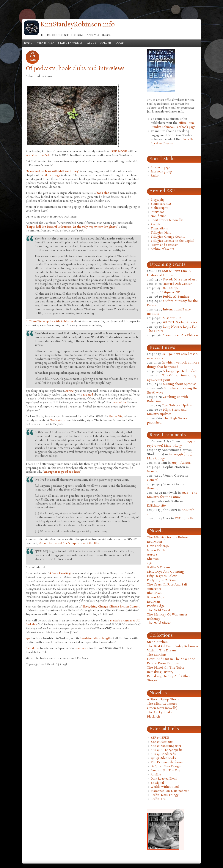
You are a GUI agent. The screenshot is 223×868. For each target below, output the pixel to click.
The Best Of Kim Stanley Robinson (172, 646)
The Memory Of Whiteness (167, 615)
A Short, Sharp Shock (163, 700)
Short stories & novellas (167, 220)
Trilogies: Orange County (168, 237)
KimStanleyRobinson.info (78, 25)
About (92, 43)
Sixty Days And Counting (165, 572)
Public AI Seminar (176, 297)
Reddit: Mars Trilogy (165, 795)
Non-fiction (159, 216)
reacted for (120, 403)
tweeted (88, 395)
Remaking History (160, 672)
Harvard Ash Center (177, 284)
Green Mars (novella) (162, 708)
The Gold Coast (158, 610)
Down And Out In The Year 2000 (171, 659)
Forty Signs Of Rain (161, 580)
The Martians (157, 655)
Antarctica (154, 589)
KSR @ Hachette (162, 742)
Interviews (158, 212)
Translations (159, 229)
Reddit (155, 176)
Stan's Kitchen (157, 642)
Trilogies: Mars (161, 233)
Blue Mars (154, 593)
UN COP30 (169, 288)
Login (120, 43)
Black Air (154, 717)
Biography (158, 200)
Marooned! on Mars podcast (170, 791)
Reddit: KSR (159, 799)
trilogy (52, 175)
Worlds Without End (165, 787)
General (153, 471)
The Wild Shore (159, 623)
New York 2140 (158, 546)
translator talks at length (95, 638)
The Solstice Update (177, 406)
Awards (156, 225)
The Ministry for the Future (167, 538)
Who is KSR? (45, 43)
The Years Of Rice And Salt (167, 585)
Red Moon (154, 542)
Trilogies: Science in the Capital (172, 241)
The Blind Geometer (162, 704)
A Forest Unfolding (60, 573)
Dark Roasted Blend (164, 779)
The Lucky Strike (160, 712)
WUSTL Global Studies (180, 322)
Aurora (152, 555)
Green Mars (156, 598)
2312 (150, 563)
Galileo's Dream (158, 568)
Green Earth (156, 550)
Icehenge (154, 619)
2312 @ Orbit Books (163, 758)
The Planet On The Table (166, 668)
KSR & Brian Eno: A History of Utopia (169, 273)
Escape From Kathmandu (165, 663)
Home (28, 43)
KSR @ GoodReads (163, 754)
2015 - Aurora (181, 463)
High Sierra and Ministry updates (167, 412)
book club (103, 193)
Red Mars (154, 602)
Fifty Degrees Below (162, 576)
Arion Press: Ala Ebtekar (180, 335)
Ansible (156, 775)
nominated (82, 648)
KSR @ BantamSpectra (166, 746)
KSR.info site (156, 506)
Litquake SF (171, 292)
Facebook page (160, 168)
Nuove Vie (116, 417)
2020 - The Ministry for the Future (172, 495)
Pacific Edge (156, 606)
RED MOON (119, 152)
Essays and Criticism (165, 245)
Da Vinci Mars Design (166, 767)
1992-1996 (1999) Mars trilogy (171, 444)
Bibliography (159, 208)
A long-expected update (180, 371)
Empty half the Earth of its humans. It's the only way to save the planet (72, 227)
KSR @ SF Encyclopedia (167, 750)
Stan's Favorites (71, 43)
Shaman (153, 559)
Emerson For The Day (165, 771)
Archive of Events (162, 249)
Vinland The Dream (161, 651)
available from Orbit (39, 155)
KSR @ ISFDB (160, 738)
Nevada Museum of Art (180, 280)
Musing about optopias (180, 384)
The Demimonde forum (167, 762)
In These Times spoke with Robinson (49, 322)
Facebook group (161, 172)
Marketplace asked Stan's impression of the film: (69, 543)
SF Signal (157, 783)
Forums (106, 43)
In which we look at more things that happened (173, 365)
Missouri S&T (173, 318)
